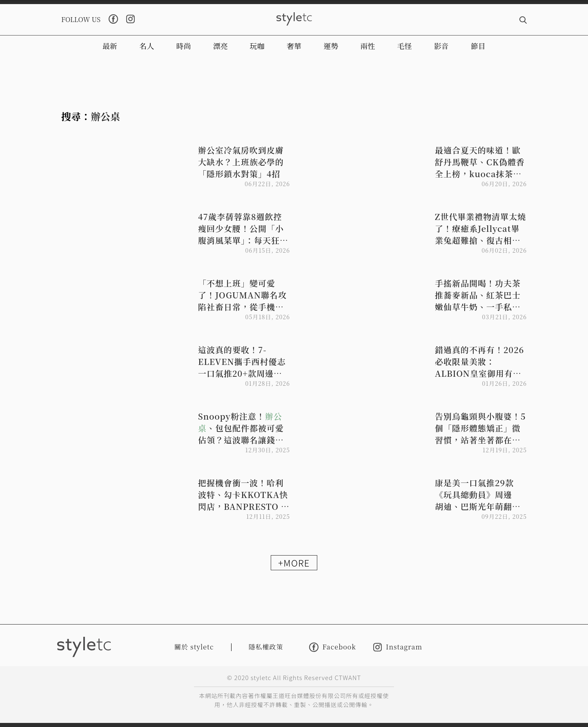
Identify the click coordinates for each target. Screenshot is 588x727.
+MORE (294, 562)
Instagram (398, 647)
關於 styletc (194, 647)
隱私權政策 (266, 647)
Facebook (333, 647)
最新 (110, 46)
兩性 (367, 46)
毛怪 (405, 46)
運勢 (331, 46)
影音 (441, 46)
